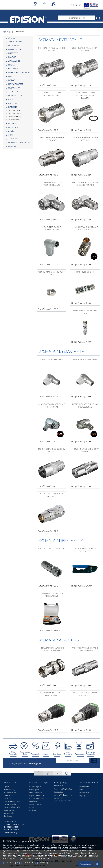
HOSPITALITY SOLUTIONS (19, 143)
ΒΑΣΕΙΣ (11, 99)
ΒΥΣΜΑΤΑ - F (15, 110)
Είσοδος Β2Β (84, 793)
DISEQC (12, 80)
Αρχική (10, 31)
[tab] (18, 38)
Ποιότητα (8, 798)
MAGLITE (12, 146)
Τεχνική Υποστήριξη (37, 795)
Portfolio (32, 810)
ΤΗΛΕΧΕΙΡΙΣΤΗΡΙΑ (16, 42)
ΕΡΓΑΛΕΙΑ (12, 123)
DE (80, 5)
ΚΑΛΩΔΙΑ (12, 57)
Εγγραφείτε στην (26, 764)
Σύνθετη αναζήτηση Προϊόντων (37, 800)
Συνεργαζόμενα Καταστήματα (35, 788)
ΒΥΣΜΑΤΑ (20, 31)
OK (97, 864)
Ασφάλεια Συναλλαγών (63, 801)
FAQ (81, 790)
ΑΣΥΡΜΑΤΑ (13, 92)
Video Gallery (9, 810)
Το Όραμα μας (9, 790)
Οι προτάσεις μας (36, 804)
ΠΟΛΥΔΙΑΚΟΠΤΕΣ (16, 84)
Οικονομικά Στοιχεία (12, 807)
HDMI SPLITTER (15, 96)
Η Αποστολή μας (10, 793)
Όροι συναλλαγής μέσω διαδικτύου (63, 791)
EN (76, 5)
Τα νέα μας (8, 816)
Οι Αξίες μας (9, 795)
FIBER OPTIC (14, 127)
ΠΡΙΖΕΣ (11, 65)
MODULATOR (14, 46)
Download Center (36, 793)
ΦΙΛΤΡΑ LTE (13, 69)
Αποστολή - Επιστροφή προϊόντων (63, 796)
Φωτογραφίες (9, 813)
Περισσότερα (85, 864)
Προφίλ (7, 787)
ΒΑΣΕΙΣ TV (13, 103)
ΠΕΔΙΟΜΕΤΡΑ (14, 88)
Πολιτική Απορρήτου (12, 801)
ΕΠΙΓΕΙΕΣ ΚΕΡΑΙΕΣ (16, 49)
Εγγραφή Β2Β (85, 795)
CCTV (11, 135)
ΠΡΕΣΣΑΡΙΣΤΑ (15, 116)
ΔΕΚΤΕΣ (12, 38)
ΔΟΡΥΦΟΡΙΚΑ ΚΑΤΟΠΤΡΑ (19, 72)
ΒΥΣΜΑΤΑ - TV (15, 113)
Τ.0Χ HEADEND (15, 139)
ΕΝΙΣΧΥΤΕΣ (13, 53)
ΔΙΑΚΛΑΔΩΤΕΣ (14, 61)
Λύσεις (32, 807)
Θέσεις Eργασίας (10, 804)
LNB (10, 76)
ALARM (11, 131)
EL (72, 5)
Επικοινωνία (84, 787)
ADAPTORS (14, 119)
